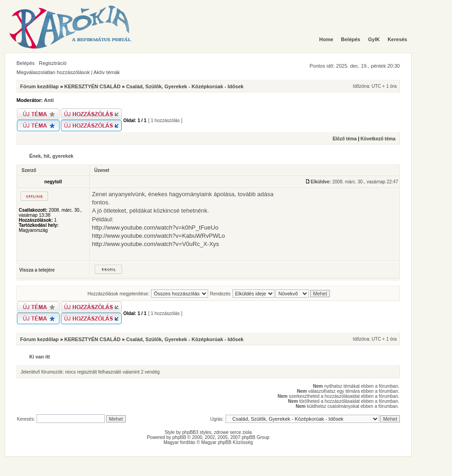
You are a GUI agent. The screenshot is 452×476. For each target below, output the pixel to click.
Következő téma (378, 139)
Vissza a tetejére (37, 270)
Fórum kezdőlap (39, 86)
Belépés (26, 63)
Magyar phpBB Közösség (227, 442)
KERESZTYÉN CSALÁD (93, 86)
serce (236, 432)
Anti (49, 100)
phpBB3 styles (197, 432)
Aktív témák (107, 72)
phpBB (179, 437)
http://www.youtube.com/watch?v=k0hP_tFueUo (155, 227)
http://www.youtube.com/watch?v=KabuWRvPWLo (159, 236)
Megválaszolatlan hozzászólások (53, 72)
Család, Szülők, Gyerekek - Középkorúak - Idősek (185, 86)
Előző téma (345, 139)
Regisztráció (53, 63)
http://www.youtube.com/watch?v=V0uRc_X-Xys (156, 244)
